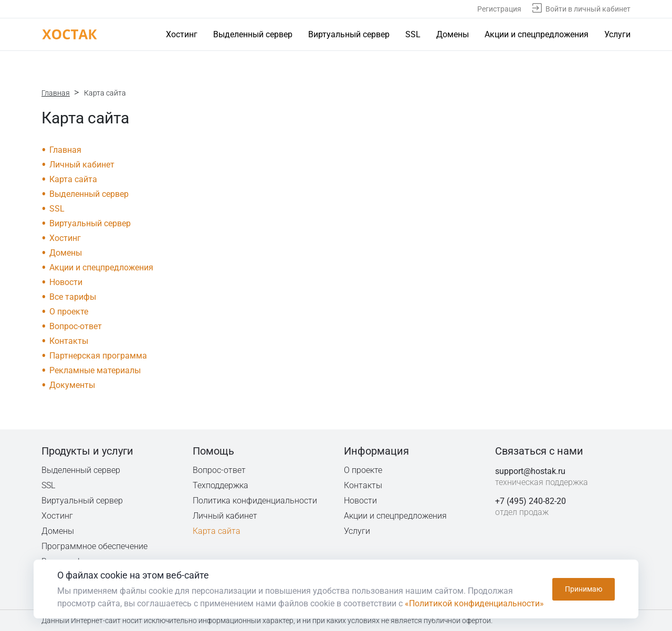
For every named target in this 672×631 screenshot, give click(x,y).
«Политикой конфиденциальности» (474, 603)
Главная (56, 93)
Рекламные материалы (95, 370)
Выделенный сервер (253, 34)
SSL (413, 34)
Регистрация (499, 9)
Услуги (617, 34)
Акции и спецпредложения (537, 34)
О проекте (69, 312)
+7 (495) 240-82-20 (531, 501)
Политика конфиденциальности (256, 501)
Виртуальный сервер (349, 34)
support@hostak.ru (530, 471)
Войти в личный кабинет (588, 9)
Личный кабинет (82, 165)
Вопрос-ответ (76, 326)
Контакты (69, 341)
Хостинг (182, 34)
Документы (72, 385)
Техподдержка (221, 485)
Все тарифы (73, 297)
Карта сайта (73, 179)
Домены (453, 34)
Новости (66, 282)
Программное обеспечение (94, 546)
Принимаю (584, 589)
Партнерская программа (98, 356)
